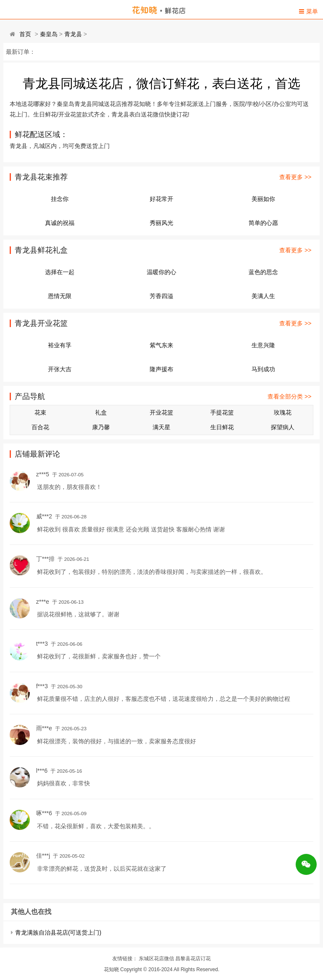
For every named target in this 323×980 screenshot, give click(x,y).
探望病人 (283, 427)
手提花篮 (222, 412)
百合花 (40, 427)
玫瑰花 (283, 412)
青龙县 (73, 34)
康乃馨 (101, 427)
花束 (40, 412)
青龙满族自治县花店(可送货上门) (58, 932)
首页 (25, 34)
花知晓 (111, 969)
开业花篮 (161, 412)
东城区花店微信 (156, 959)
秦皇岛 (49, 34)
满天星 (161, 427)
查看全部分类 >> (289, 396)
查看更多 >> (295, 177)
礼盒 (101, 412)
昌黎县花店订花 (193, 959)
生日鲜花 (222, 427)
